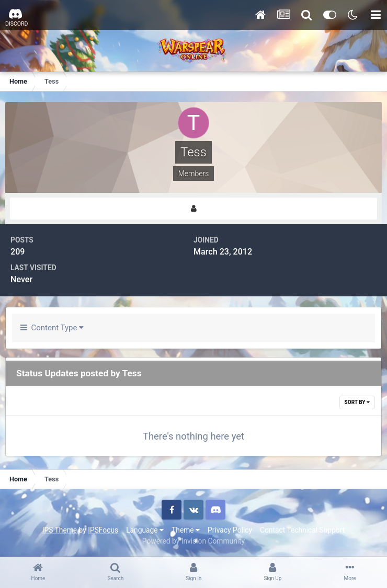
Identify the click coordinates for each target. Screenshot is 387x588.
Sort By (357, 402)
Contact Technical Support (302, 530)
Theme (186, 530)
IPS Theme (60, 530)
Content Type (52, 328)
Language (145, 530)
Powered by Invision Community (193, 541)
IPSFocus (103, 530)
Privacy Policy (230, 530)
